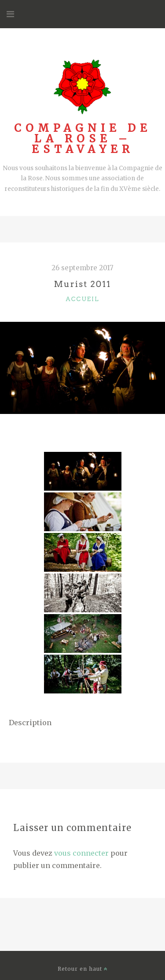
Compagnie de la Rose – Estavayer (83, 139)
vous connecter (81, 853)
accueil (83, 299)
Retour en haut (83, 969)
